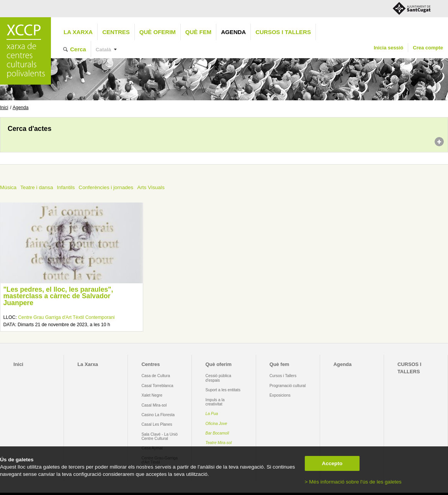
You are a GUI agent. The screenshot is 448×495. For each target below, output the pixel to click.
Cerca (78, 49)
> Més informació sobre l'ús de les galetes (353, 482)
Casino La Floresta (158, 415)
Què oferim (158, 32)
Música (8, 187)
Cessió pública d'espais (218, 378)
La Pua (212, 414)
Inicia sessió (388, 48)
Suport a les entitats (223, 390)
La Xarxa (78, 32)
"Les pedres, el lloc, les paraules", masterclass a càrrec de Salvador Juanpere (58, 296)
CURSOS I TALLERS (283, 32)
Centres (116, 32)
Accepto (332, 463)
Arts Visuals (151, 187)
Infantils (66, 187)
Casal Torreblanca (157, 386)
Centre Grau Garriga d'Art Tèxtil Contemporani (66, 317)
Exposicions (280, 395)
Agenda (233, 32)
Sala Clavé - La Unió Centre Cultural (159, 436)
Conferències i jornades (106, 187)
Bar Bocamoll (217, 433)
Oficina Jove (217, 424)
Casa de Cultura (156, 376)
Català (104, 50)
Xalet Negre (152, 395)
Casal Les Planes (157, 424)
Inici (4, 108)
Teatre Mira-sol (219, 443)
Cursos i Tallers (283, 376)
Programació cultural (288, 386)
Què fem (198, 32)
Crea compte (428, 48)
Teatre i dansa (37, 187)
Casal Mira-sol (154, 405)
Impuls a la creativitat (215, 402)
